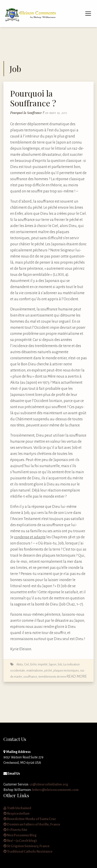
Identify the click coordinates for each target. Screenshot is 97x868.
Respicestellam (16, 814)
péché (48, 671)
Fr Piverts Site (15, 830)
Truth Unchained (17, 808)
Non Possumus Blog (20, 835)
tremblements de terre (52, 677)
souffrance (30, 677)
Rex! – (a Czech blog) (20, 841)
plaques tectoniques (66, 671)
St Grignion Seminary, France (26, 846)
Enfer (33, 664)
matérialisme (35, 671)
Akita (20, 664)
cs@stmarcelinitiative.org (49, 784)
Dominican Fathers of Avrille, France (32, 824)
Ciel (26, 664)
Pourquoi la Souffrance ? (33, 98)
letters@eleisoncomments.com (55, 790)
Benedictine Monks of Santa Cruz (30, 819)
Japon (53, 664)
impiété (43, 664)
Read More (77, 676)
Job (60, 664)
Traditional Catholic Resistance (28, 851)
